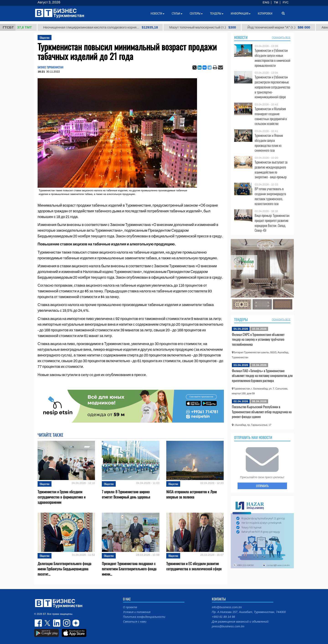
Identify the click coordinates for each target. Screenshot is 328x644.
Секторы (196, 13)
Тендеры (241, 319)
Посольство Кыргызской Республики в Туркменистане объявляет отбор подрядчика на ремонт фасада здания (262, 412)
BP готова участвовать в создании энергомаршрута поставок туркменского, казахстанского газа (270, 196)
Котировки (265, 13)
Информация (241, 13)
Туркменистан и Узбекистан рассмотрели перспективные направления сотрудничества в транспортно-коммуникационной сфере (272, 87)
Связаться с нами (135, 622)
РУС (286, 3)
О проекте (130, 607)
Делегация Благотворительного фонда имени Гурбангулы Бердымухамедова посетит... (64, 569)
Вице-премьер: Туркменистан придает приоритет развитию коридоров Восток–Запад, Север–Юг (272, 223)
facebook (39, 623)
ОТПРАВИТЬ (262, 486)
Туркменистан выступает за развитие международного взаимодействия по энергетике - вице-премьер (271, 169)
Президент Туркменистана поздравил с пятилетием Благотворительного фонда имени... (129, 569)
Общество (45, 38)
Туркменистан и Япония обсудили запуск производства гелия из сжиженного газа (269, 143)
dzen (75, 623)
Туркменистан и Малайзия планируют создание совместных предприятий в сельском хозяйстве (271, 116)
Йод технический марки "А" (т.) (283, 27)
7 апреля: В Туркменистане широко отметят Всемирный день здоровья (126, 494)
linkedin (57, 623)
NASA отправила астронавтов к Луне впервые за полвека (192, 494)
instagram (66, 623)
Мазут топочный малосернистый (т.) (206, 27)
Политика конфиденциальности (144, 617)
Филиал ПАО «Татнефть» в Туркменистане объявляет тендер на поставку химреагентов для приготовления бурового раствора (262, 375)
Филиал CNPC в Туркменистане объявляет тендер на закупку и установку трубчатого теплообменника (258, 339)
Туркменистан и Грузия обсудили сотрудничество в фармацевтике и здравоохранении (61, 497)
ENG (266, 3)
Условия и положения (137, 612)
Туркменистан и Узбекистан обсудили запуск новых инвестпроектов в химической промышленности (272, 58)
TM (276, 3)
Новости (241, 37)
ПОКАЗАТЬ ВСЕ (281, 37)
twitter (48, 623)
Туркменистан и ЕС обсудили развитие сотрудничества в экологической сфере (194, 566)
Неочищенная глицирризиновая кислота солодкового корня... (104, 27)
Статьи (177, 13)
